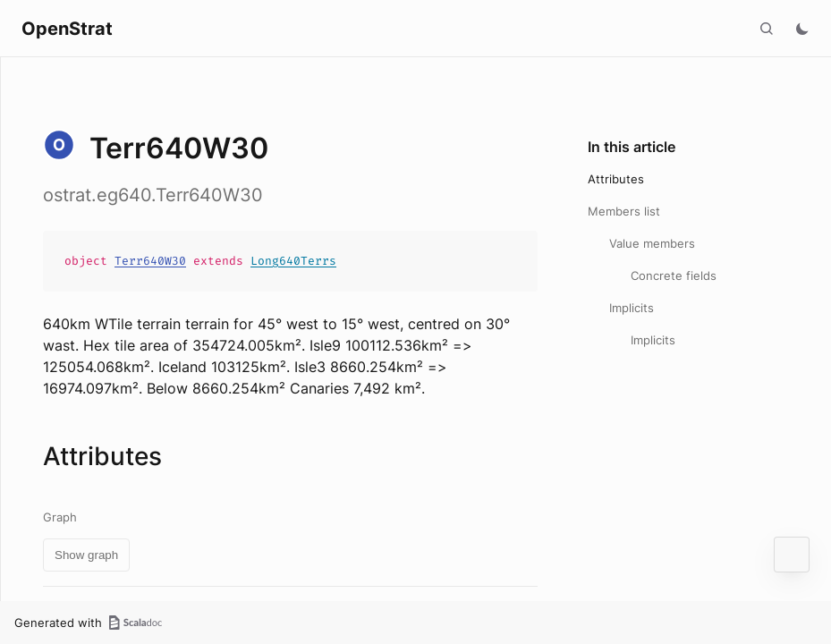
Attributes (616, 179)
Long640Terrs (293, 261)
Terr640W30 (150, 261)
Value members (652, 243)
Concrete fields (674, 275)
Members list (624, 211)
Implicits (632, 308)
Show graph (86, 555)
